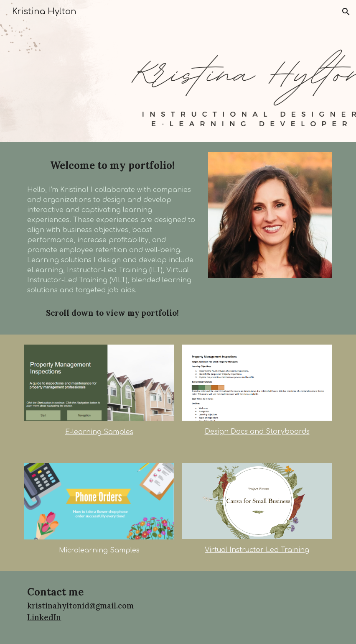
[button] (346, 12)
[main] (112, 166)
